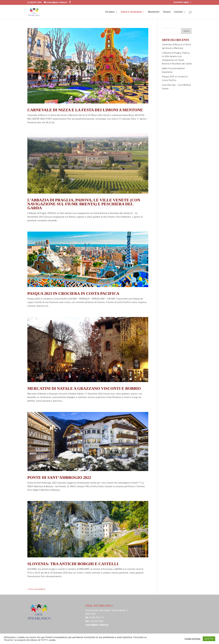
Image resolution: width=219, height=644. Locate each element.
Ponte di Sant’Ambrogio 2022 (59, 478)
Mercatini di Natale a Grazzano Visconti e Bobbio (84, 388)
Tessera (167, 12)
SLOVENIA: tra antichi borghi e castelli (73, 564)
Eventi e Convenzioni (131, 12)
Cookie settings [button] (192, 639)
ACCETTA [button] (209, 639)
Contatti (178, 12)
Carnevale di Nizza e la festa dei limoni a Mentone (85, 110)
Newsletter (154, 12)
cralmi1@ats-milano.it (97, 625)
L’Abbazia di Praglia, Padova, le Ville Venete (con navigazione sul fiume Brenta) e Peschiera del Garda (84, 204)
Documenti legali (181, 2)
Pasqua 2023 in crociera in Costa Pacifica (73, 294)
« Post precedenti (36, 589)
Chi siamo (110, 12)
